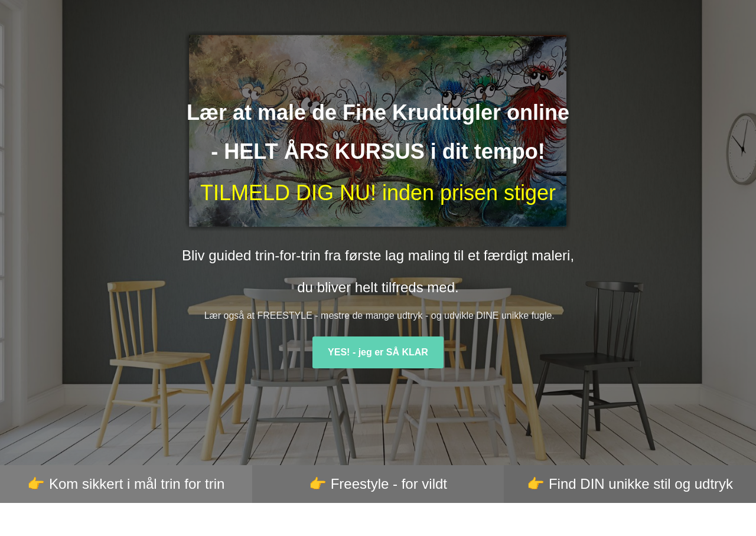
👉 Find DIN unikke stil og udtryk (630, 484)
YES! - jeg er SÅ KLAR (378, 352)
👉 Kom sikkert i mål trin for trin (126, 484)
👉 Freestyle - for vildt (378, 484)
